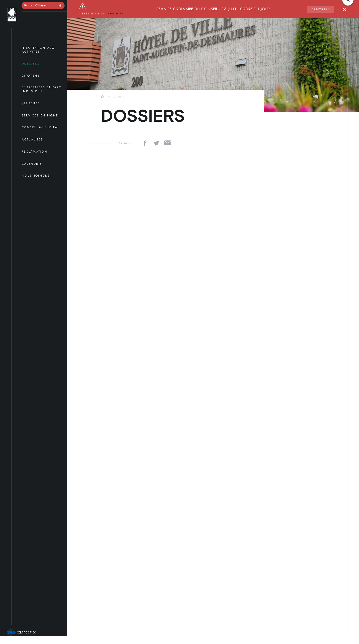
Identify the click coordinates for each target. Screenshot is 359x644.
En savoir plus (320, 9)
